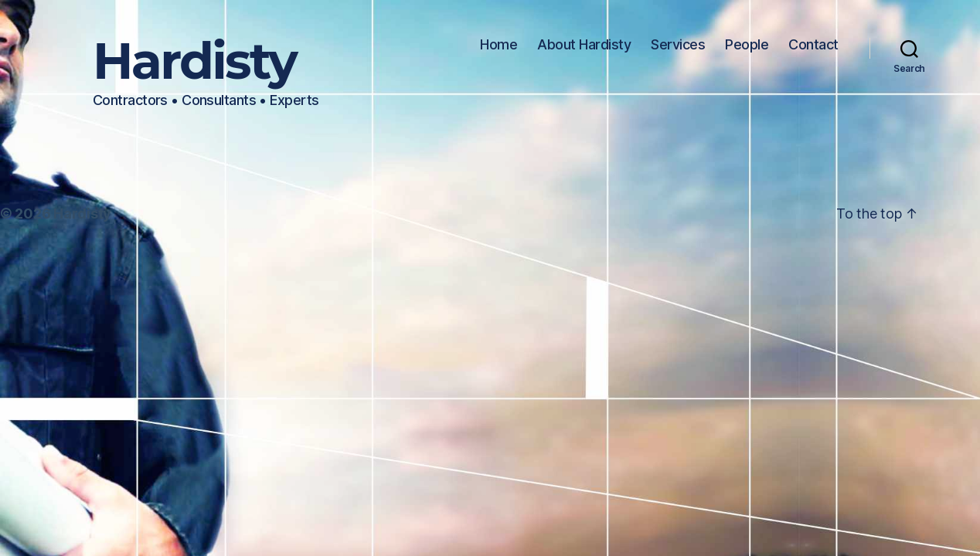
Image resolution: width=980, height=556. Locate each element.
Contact (813, 44)
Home (499, 44)
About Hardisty (584, 44)
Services (678, 44)
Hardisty (194, 61)
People (747, 44)
